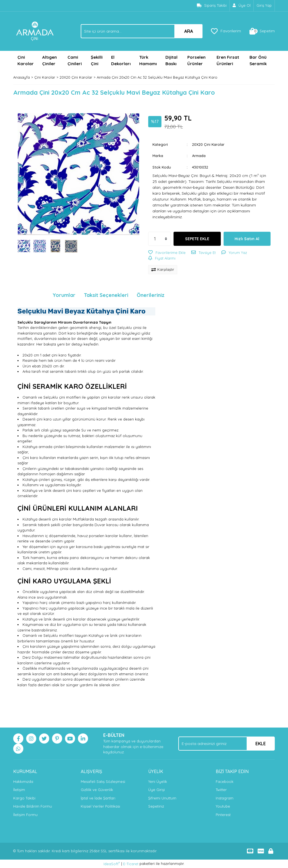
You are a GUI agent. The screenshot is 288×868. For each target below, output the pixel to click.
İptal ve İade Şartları (98, 798)
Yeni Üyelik (158, 781)
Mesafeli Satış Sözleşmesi (103, 781)
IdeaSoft (112, 864)
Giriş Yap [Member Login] (264, 5)
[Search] (142, 31)
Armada (199, 156)
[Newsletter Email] (227, 744)
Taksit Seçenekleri (106, 295)
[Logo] (35, 31)
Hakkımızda (23, 781)
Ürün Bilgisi (31, 295)
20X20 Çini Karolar (208, 144)
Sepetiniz (156, 806)
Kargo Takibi (24, 798)
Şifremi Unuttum (162, 798)
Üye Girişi (157, 790)
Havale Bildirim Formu (33, 806)
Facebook (225, 781)
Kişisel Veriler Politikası (100, 806)
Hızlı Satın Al (247, 239)
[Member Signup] (242, 6)
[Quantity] (159, 239)
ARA (189, 31)
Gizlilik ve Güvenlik (97, 790)
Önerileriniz (151, 295)
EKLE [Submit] (261, 744)
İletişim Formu (25, 815)
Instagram (225, 798)
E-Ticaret (131, 864)
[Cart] (262, 31)
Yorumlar (64, 295)
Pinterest (223, 815)
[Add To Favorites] (167, 253)
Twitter (221, 790)
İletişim (19, 790)
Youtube (223, 806)
